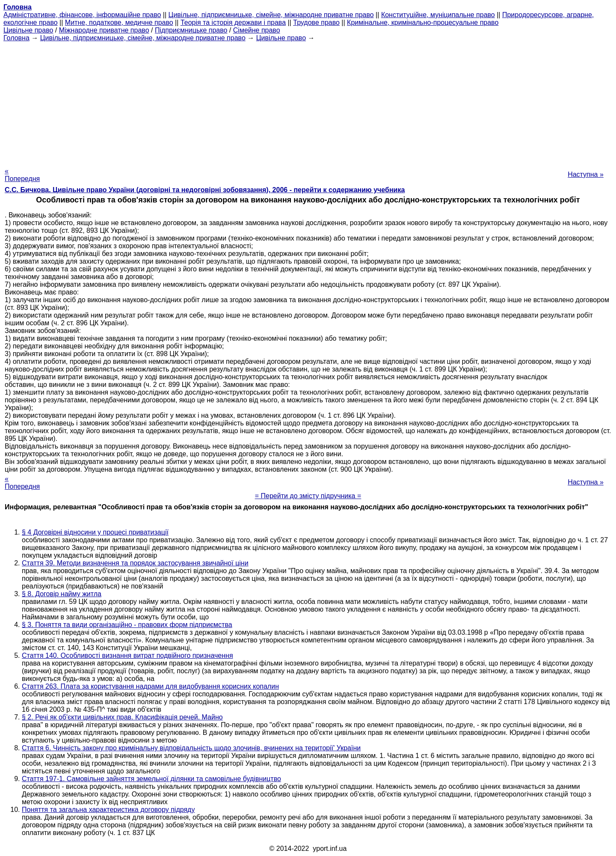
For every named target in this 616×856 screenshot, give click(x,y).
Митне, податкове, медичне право (119, 22)
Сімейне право (257, 30)
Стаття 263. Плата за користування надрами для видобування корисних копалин (150, 686)
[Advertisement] (308, 102)
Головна (16, 38)
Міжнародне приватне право (104, 30)
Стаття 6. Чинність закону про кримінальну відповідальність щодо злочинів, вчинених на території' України (191, 748)
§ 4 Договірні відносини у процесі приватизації (95, 532)
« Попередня (22, 175)
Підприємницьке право (191, 30)
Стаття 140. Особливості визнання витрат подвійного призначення (127, 655)
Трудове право (316, 22)
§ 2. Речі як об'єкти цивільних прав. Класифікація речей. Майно (122, 717)
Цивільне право (28, 30)
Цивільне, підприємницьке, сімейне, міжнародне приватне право (271, 15)
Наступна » (586, 174)
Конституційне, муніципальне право (438, 15)
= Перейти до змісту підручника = (308, 496)
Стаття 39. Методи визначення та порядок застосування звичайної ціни (135, 563)
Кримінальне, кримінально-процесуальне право (423, 22)
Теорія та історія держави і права (233, 22)
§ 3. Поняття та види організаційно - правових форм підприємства (127, 625)
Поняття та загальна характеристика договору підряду (108, 810)
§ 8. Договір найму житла (62, 594)
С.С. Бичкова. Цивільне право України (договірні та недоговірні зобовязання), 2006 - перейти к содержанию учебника (205, 190)
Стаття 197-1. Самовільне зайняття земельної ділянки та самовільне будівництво (151, 779)
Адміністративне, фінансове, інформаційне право (82, 15)
